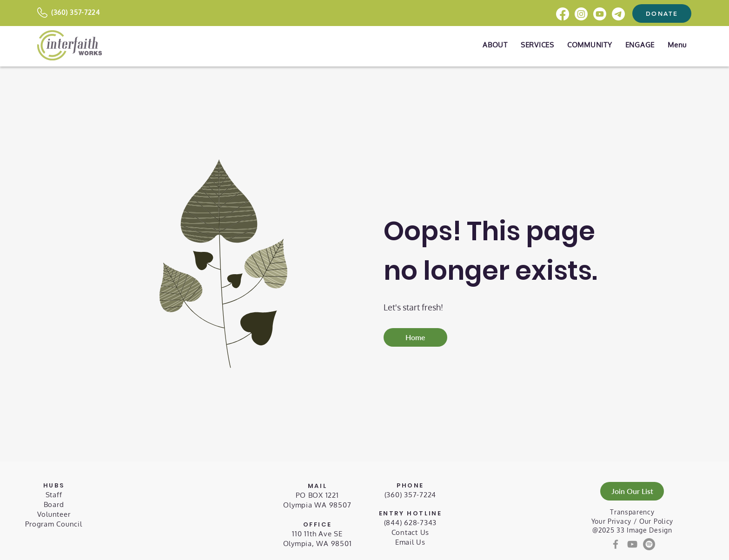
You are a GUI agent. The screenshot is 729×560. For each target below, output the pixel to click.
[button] (677, 45)
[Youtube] (600, 14)
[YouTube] (632, 544)
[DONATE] (662, 13)
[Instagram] (581, 14)
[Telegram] (618, 14)
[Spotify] (649, 544)
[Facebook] (563, 14)
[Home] (415, 337)
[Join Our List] (632, 491)
